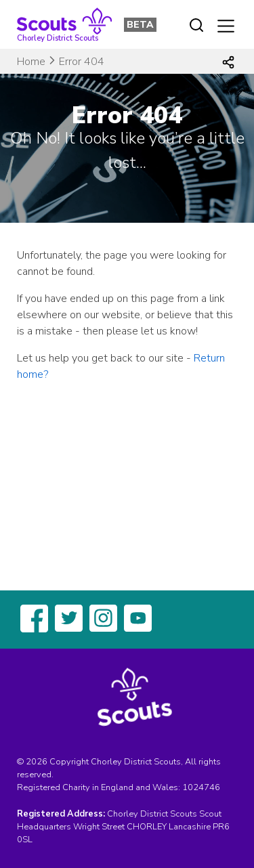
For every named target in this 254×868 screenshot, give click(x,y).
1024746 (201, 787)
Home (31, 62)
